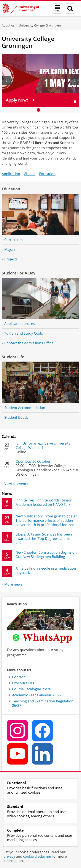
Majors (10, 249)
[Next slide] (75, 81)
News (7, 493)
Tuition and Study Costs (24, 333)
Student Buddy (16, 417)
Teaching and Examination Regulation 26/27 (43, 703)
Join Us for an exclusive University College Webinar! (43, 445)
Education (47, 174)
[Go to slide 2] (43, 110)
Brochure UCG (24, 683)
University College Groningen (40, 25)
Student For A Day (19, 273)
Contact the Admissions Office (29, 343)
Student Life (13, 357)
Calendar (10, 436)
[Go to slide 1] (38, 110)
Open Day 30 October (33, 461)
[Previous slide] (6, 81)
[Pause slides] (75, 102)
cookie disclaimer (37, 856)
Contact (18, 677)
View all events (16, 484)
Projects (11, 259)
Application (11, 174)
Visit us (30, 174)
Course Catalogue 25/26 (32, 689)
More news (13, 584)
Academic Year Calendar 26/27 (37, 695)
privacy (9, 856)
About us (8, 25)
